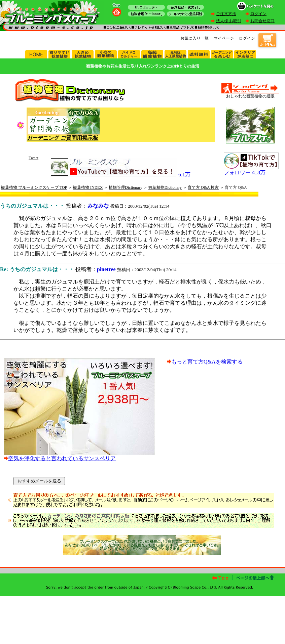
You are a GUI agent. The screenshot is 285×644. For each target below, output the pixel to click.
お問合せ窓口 (262, 21)
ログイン (258, 14)
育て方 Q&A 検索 (203, 187)
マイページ (224, 38)
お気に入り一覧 (194, 38)
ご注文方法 (226, 14)
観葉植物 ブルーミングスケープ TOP (34, 187)
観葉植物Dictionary (165, 187)
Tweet (33, 158)
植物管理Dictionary (125, 187)
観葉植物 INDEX (88, 187)
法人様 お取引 (229, 21)
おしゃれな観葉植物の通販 (250, 96)
